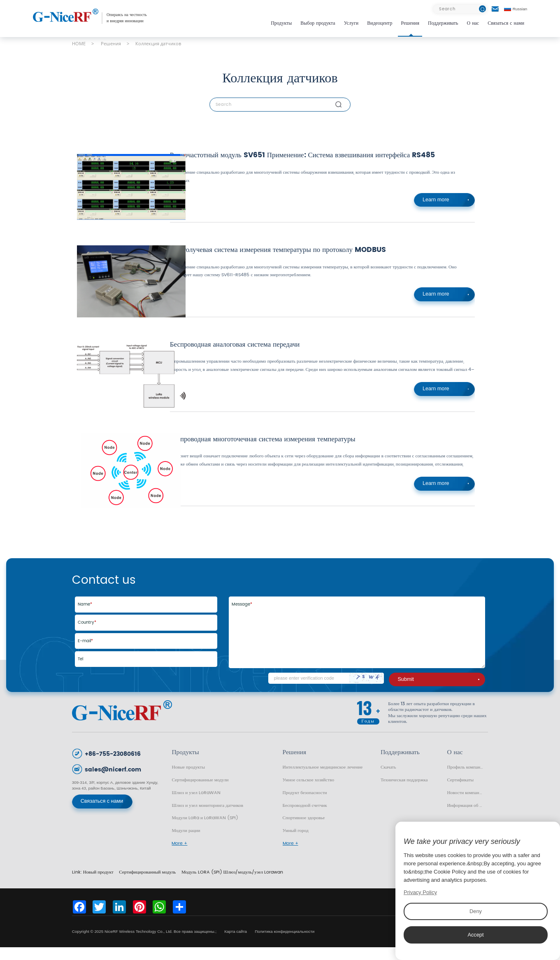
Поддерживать (443, 23)
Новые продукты (188, 780)
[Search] (460, 9)
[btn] (482, 9)
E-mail (85, 654)
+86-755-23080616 (113, 767)
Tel (80, 672)
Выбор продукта (318, 23)
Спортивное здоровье (304, 831)
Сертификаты (460, 793)
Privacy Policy (420, 892)
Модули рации (186, 843)
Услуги (351, 23)
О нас (473, 23)
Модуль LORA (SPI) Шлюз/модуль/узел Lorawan (232, 885)
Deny (476, 911)
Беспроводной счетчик (305, 818)
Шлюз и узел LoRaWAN (196, 805)
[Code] (326, 691)
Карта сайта (236, 944)
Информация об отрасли (467, 818)
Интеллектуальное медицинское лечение (323, 780)
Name (85, 617)
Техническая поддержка (404, 793)
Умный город (296, 843)
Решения (410, 23)
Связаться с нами (506, 23)
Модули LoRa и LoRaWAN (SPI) (205, 831)
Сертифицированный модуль (147, 885)
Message (242, 617)
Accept (476, 935)
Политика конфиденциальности (285, 944)
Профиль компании (466, 780)
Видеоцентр (380, 23)
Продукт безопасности (305, 805)
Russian (516, 9)
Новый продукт (98, 885)
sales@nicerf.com (113, 782)
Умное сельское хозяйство (308, 793)
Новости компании (465, 805)
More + (179, 856)
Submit (438, 692)
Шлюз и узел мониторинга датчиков (207, 818)
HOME (79, 43)
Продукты (281, 23)
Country (87, 635)
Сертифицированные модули (200, 793)
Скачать (388, 780)
